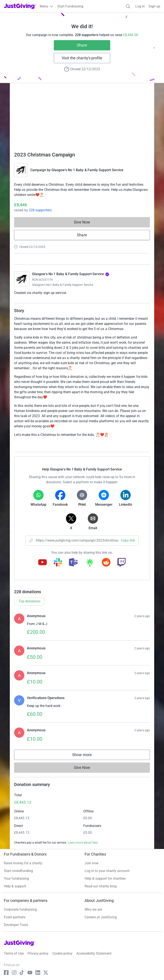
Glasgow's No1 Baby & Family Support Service (63, 285)
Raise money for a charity (23, 863)
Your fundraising (16, 878)
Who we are (93, 909)
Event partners (15, 917)
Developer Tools (16, 925)
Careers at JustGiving (101, 917)
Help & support (15, 886)
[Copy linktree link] (90, 564)
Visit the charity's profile (82, 58)
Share (82, 45)
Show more (86, 756)
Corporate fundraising (20, 909)
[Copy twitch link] (122, 563)
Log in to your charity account (107, 871)
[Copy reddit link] (106, 563)
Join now (92, 863)
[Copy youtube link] (42, 563)
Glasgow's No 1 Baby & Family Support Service (88, 170)
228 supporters (40, 210)
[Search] (128, 6)
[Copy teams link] (73, 563)
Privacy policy (38, 953)
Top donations (29, 601)
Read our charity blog (101, 886)
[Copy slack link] (58, 563)
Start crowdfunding (18, 871)
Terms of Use (14, 953)
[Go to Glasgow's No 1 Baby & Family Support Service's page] (22, 279)
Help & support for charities (105, 878)
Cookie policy (62, 953)
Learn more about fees (83, 843)
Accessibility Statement (94, 953)
